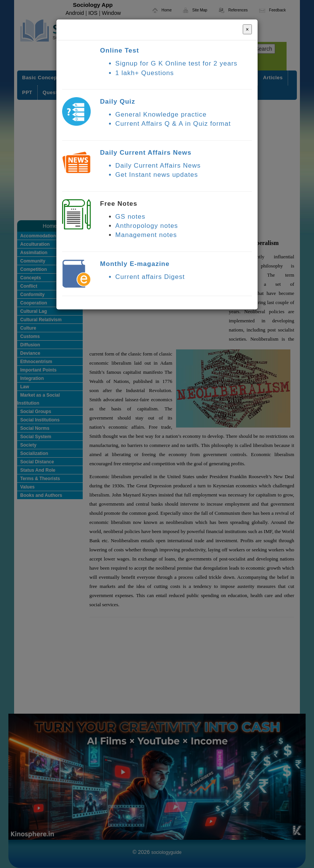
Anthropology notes (147, 226)
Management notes (146, 235)
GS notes (131, 217)
